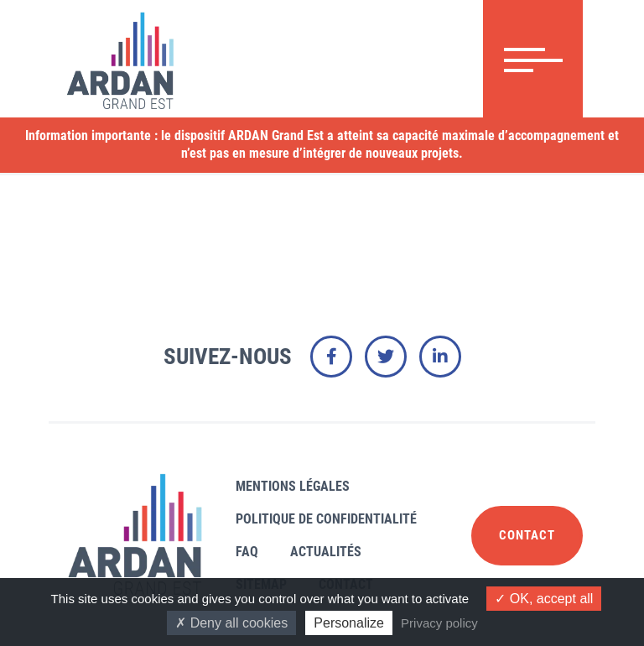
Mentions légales (293, 486)
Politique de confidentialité (326, 519)
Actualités (326, 552)
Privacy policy (439, 623)
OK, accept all (544, 599)
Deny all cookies (231, 623)
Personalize (349, 623)
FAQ (247, 552)
